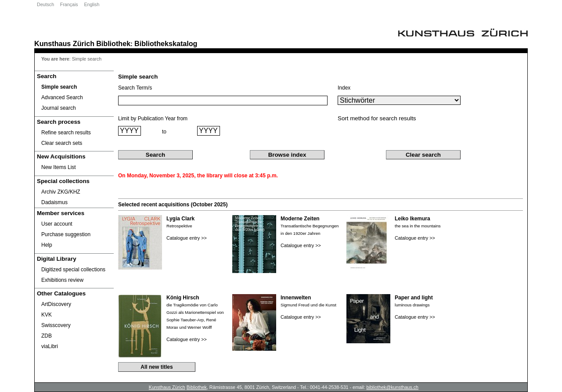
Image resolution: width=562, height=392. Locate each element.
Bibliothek (113, 43)
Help (47, 245)
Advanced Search (62, 97)
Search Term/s (135, 88)
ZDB (47, 336)
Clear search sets (62, 143)
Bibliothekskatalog (166, 43)
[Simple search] (74, 87)
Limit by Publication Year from (153, 119)
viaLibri (50, 346)
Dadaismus (54, 202)
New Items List (59, 167)
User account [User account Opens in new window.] (57, 224)
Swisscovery (56, 325)
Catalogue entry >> (187, 238)
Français (69, 4)
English (92, 4)
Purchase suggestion (66, 234)
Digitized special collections (73, 270)
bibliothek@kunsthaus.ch (392, 387)
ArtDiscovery (56, 304)
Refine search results (66, 133)
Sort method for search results (377, 118)
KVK (47, 315)
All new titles (157, 367)
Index (344, 88)
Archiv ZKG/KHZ (61, 192)
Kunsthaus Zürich (64, 43)
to (164, 132)
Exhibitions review (62, 280)
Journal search (59, 108)
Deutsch (45, 4)
